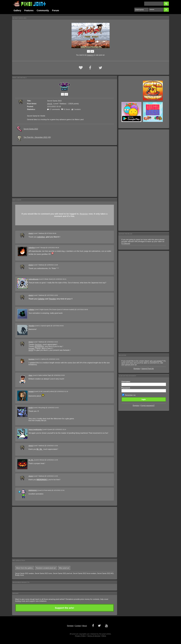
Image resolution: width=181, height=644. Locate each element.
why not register (156, 361)
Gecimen (38, 344)
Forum (56, 10)
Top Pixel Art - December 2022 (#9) (37, 137)
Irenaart (32, 348)
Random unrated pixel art (46, 568)
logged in (90, 55)
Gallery (17, 10)
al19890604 (39, 346)
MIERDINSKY (42, 480)
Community (43, 10)
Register (84, 214)
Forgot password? (148, 405)
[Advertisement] (65, 172)
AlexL (31, 375)
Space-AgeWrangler (35, 429)
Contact (78, 626)
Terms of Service (94, 636)
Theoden (52, 299)
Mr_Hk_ (40, 449)
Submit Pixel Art (148, 368)
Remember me (130, 395)
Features (29, 10)
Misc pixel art (64, 568)
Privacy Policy (80, 636)
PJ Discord (126, 243)
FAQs (104, 636)
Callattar (41, 299)
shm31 (50, 104)
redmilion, (41, 237)
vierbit (31, 350)
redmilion (32, 248)
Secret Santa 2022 (31, 129)
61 (66, 109)
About (85, 626)
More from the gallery (25, 568)
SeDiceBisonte (34, 279)
